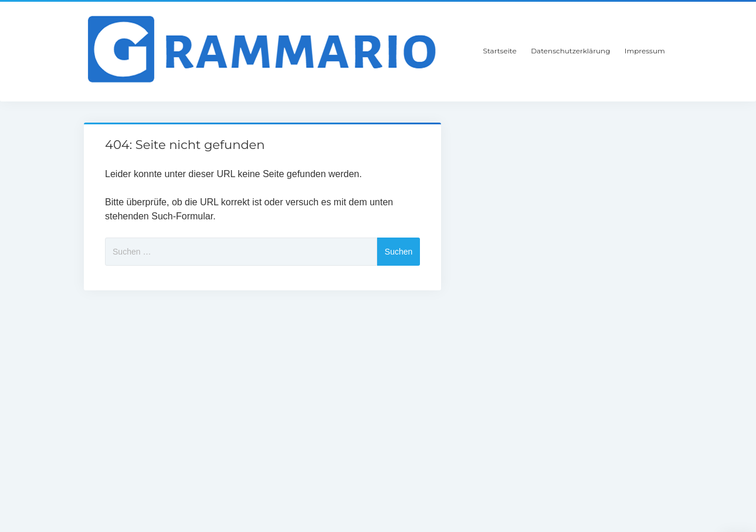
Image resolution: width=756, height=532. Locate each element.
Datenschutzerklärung (570, 51)
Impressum (645, 51)
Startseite (500, 51)
